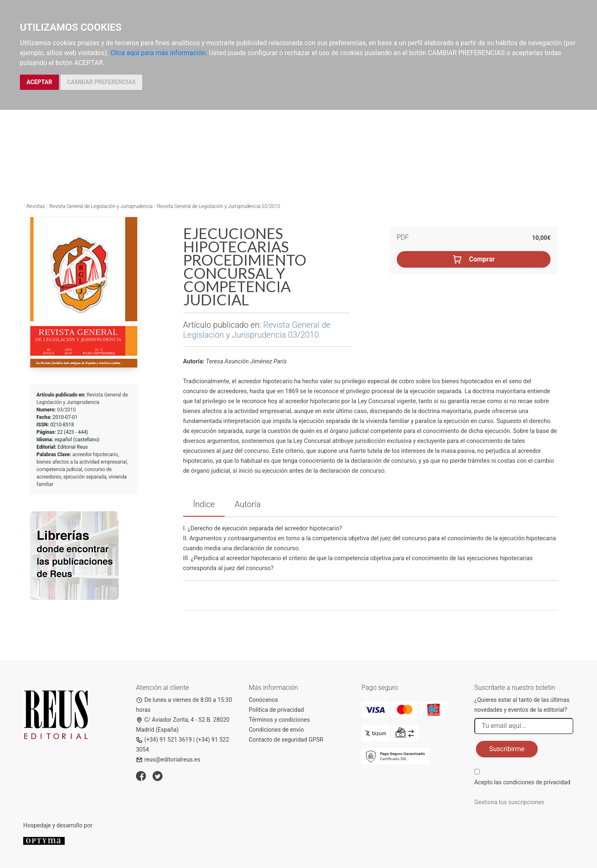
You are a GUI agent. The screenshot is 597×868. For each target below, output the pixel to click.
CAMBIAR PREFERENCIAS (101, 82)
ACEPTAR (39, 82)
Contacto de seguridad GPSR (286, 740)
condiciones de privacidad (536, 782)
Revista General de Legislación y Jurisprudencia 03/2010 (219, 206)
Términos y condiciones (279, 720)
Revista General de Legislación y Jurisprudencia (101, 206)
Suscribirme (507, 749)
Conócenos (263, 700)
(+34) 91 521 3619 (164, 740)
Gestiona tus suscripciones (509, 802)
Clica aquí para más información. (159, 53)
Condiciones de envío (276, 730)
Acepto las (522, 782)
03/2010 (66, 410)
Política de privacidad (276, 710)
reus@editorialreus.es (168, 759)
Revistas (36, 206)
